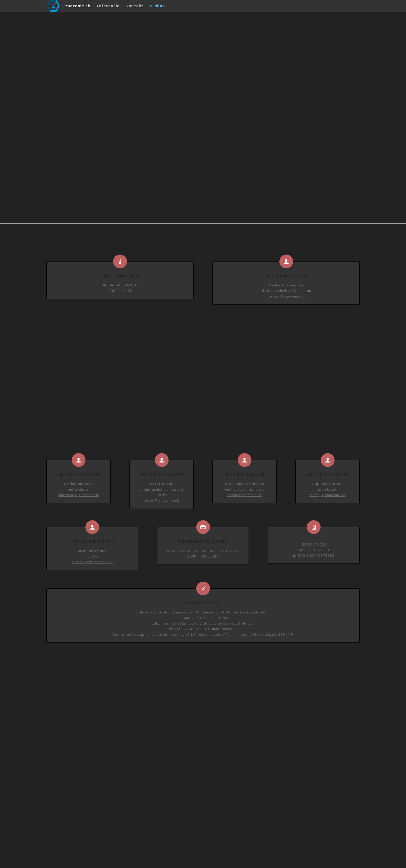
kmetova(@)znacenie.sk (79, 495)
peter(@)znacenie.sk (161, 500)
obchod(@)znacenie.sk (286, 296)
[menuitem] (78, 6)
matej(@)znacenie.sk (327, 495)
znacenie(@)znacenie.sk (92, 562)
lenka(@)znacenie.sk (244, 495)
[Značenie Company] (53, 6)
